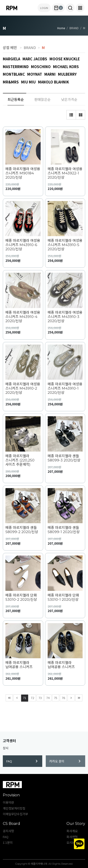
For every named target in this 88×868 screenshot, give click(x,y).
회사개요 (72, 831)
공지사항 (8, 831)
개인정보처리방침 (14, 808)
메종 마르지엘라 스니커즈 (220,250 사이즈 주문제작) (20, 460)
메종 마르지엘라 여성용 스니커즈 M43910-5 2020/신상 (65, 245)
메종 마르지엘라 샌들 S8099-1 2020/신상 (64, 530)
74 (47, 697)
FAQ (22, 761)
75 (55, 697)
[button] (70, 8)
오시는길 (72, 842)
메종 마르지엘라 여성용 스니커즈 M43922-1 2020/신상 (65, 173)
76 (63, 697)
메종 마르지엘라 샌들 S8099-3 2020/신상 (64, 458)
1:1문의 (8, 842)
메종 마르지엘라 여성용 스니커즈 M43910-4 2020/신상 (23, 317)
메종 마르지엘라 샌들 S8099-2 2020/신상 (22, 530)
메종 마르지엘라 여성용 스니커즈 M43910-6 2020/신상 (23, 245)
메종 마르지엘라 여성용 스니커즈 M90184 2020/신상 (23, 173)
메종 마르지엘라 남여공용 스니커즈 (19, 665)
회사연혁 (72, 837)
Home (61, 28)
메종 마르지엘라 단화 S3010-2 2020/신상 (21, 597)
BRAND (30, 47)
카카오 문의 (65, 761)
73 (39, 697)
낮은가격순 (69, 99)
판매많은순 (42, 99)
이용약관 (8, 802)
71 (24, 697)
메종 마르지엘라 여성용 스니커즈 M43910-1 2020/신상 (65, 388)
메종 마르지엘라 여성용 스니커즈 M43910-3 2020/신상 (65, 317)
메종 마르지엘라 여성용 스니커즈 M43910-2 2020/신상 (23, 388)
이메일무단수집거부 (15, 814)
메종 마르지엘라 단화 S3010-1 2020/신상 (63, 597)
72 (32, 697)
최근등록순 (16, 99)
